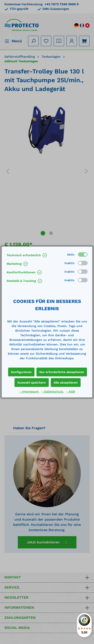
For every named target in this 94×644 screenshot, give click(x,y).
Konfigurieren (21, 372)
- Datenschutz (53, 391)
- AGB (70, 391)
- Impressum (30, 391)
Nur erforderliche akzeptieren (62, 372)
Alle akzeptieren (66, 382)
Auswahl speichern (32, 382)
